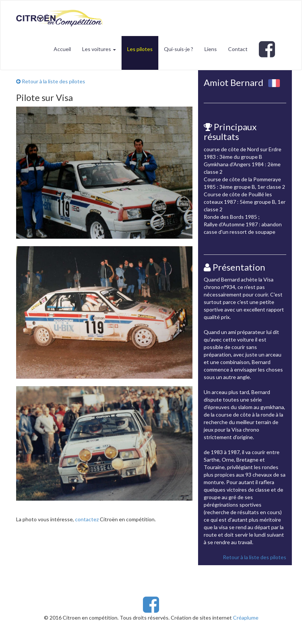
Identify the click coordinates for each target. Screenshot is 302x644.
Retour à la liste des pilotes (51, 81)
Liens (211, 49)
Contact (238, 49)
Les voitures (99, 49)
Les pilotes (140, 49)
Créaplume (246, 618)
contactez (87, 519)
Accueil (62, 49)
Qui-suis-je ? (179, 49)
